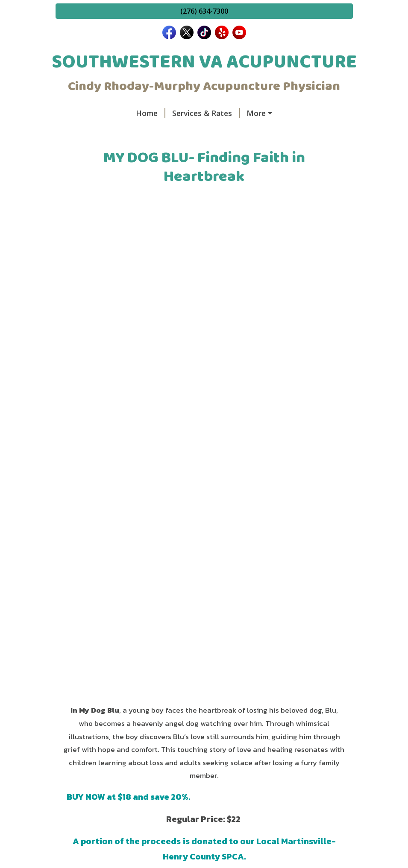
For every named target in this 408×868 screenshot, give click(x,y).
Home (151, 113)
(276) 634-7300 (204, 11)
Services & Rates (206, 113)
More (256, 113)
